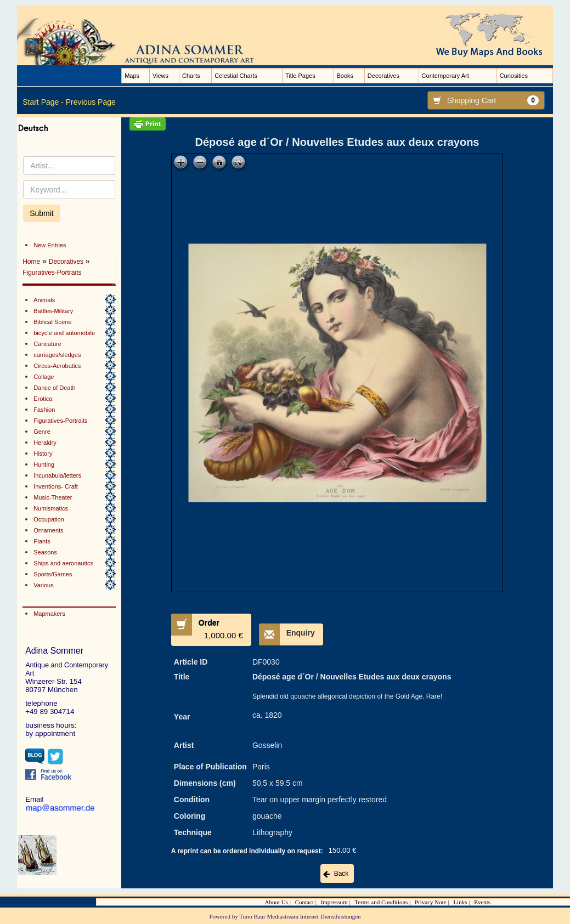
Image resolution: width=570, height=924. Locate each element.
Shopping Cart (483, 100)
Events (482, 902)
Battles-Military (53, 311)
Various (43, 585)
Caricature (47, 344)
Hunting (44, 464)
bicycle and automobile (64, 333)
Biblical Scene (52, 322)
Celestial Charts (236, 76)
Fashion (44, 410)
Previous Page (91, 102)
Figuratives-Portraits (52, 273)
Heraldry (45, 443)
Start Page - (43, 102)
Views (160, 76)
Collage (44, 377)
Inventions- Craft (56, 486)
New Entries (50, 245)
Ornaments (48, 530)
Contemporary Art (445, 76)
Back (342, 874)
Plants (42, 541)
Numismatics (51, 508)
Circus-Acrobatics (57, 366)
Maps (132, 76)
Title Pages (300, 76)
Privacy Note (431, 902)
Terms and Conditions (381, 902)
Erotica (43, 399)
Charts (191, 76)
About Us (276, 902)
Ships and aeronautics (63, 563)
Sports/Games (53, 574)
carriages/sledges (57, 355)
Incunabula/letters (57, 475)
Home (31, 262)
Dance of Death (54, 388)
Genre (42, 432)
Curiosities (514, 76)
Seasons (45, 552)
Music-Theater (53, 497)
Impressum (334, 902)
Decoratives (383, 76)
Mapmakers (49, 614)
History (43, 454)
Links (460, 902)
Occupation (49, 519)
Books (345, 76)
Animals (44, 300)
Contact (304, 902)
